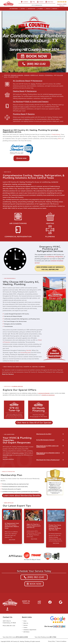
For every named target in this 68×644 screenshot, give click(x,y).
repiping (27, 119)
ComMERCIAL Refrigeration (18, 237)
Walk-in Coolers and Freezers (37, 101)
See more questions (8, 459)
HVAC (59, 139)
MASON (41, 75)
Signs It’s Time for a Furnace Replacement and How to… (34, 526)
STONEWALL (49, 75)
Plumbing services (17, 386)
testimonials (5, 372)
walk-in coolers (25, 107)
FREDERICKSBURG (17, 75)
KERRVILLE (34, 75)
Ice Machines (18, 101)
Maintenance (37, 81)
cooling (58, 372)
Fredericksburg (56, 134)
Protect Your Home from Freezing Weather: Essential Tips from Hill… (55, 527)
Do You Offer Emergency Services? (45, 440)
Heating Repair (19, 91)
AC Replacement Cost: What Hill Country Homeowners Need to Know (12, 526)
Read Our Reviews (8, 374)
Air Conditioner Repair (22, 81)
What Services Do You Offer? (44, 434)
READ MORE (12, 540)
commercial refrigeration (44, 393)
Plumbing (50, 237)
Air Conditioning (18, 223)
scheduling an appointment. (48, 395)
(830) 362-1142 (8, 455)
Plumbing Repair (19, 114)
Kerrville (29, 350)
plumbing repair (17, 119)
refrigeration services (18, 453)
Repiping (31, 114)
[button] (50, 434)
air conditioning (49, 257)
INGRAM (27, 75)
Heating (33, 84)
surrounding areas (26, 352)
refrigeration (59, 257)
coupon (14, 414)
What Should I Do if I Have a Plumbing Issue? (48, 460)
